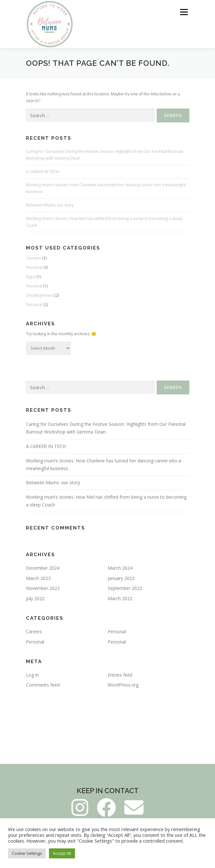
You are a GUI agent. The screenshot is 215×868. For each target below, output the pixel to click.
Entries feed (120, 675)
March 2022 (120, 598)
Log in (32, 675)
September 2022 (125, 588)
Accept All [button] (62, 853)
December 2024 (43, 568)
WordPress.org (123, 685)
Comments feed (43, 685)
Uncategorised (40, 295)
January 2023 (121, 578)
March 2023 (38, 578)
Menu (183, 12)
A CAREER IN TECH (43, 172)
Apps (31, 277)
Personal (34, 267)
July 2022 (35, 598)
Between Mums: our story (50, 205)
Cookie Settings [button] (27, 853)
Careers (33, 258)
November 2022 (43, 588)
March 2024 (120, 568)
